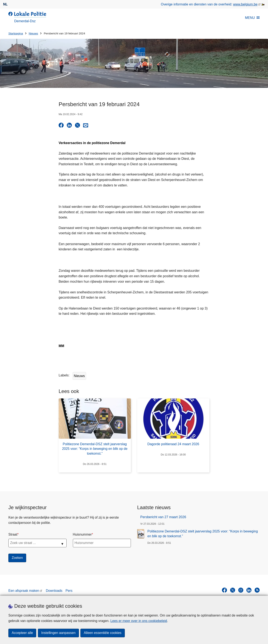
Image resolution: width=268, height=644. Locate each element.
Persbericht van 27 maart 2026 (163, 517)
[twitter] (233, 590)
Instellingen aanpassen (58, 633)
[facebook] (224, 590)
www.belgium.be (245, 4)
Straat (13, 534)
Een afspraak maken (24, 591)
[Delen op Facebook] (61, 125)
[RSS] (257, 590)
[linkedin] (249, 590)
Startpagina (16, 33)
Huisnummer (82, 534)
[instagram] (241, 590)
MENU (252, 18)
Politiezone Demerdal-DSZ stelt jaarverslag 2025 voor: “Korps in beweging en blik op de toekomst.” (203, 534)
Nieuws (33, 33)
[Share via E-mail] (86, 125)
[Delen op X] (77, 125)
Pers (69, 591)
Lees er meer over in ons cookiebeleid (139, 621)
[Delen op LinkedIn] (69, 125)
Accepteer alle (22, 633)
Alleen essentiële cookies (103, 633)
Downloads (54, 591)
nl (5, 4)
